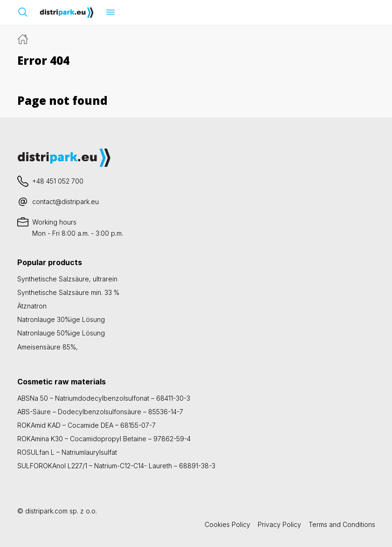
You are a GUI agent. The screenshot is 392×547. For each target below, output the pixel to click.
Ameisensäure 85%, (48, 347)
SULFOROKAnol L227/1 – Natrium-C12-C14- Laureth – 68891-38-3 (116, 466)
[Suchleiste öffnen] (23, 12)
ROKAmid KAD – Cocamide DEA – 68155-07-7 (86, 425)
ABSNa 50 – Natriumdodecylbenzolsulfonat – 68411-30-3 (104, 398)
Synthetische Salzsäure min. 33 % (68, 292)
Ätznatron (32, 306)
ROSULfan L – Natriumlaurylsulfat (67, 452)
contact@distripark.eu (65, 202)
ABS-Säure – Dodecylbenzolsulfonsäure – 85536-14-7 (100, 412)
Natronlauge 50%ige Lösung (61, 333)
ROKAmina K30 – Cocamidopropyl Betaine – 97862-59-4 (104, 439)
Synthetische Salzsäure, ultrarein (67, 279)
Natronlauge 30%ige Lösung (61, 319)
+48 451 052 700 (58, 181)
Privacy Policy (279, 524)
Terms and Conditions (342, 524)
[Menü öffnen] (110, 12)
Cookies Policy (227, 524)
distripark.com (46, 511)
